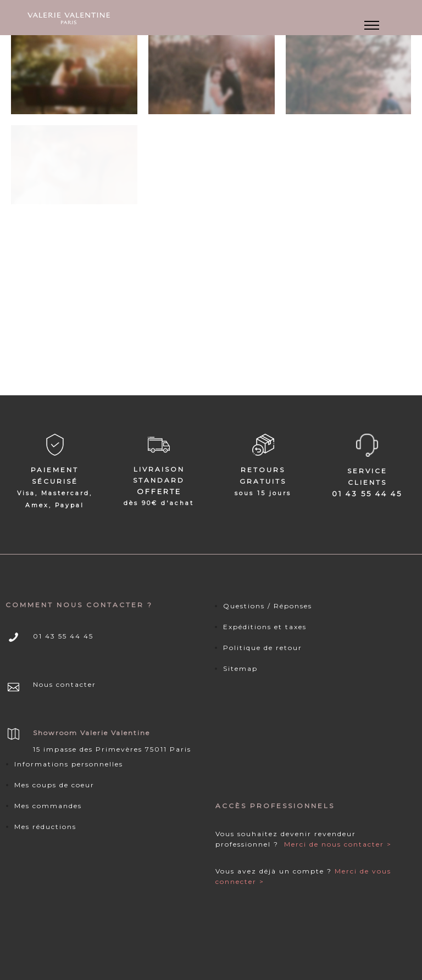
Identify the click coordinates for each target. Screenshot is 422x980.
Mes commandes (48, 806)
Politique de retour (263, 648)
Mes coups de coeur (54, 785)
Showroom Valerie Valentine (91, 733)
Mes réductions (45, 827)
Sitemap (240, 668)
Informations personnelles (69, 764)
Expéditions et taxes (265, 627)
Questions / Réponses (268, 606)
